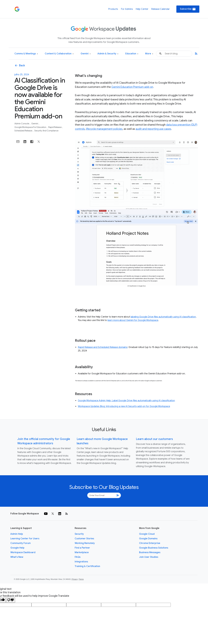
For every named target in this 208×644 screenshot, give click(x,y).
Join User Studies (149, 557)
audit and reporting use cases (153, 129)
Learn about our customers (154, 439)
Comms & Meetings (26, 54)
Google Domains (148, 539)
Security (79, 534)
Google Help (17, 548)
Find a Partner (82, 548)
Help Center (142, 9)
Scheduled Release (24, 131)
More (149, 54)
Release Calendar (160, 9)
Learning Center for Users (25, 539)
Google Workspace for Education (31, 127)
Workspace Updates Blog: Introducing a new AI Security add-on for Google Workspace (124, 406)
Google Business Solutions (154, 548)
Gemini (86, 54)
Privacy (75, 579)
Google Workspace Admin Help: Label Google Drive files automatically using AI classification (126, 401)
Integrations (81, 562)
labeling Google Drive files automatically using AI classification (163, 317)
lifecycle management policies (104, 129)
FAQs (78, 557)
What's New (17, 557)
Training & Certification (87, 566)
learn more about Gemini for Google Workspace (133, 320)
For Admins (127, 9)
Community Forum (21, 543)
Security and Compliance (46, 131)
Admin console (22, 124)
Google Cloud (147, 534)
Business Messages (150, 552)
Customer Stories (84, 539)
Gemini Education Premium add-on (132, 87)
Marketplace (82, 552)
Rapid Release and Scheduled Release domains (103, 347)
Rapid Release (55, 127)
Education (132, 54)
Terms (81, 579)
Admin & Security (108, 54)
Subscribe (188, 9)
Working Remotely (85, 543)
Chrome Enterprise (150, 543)
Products (113, 9)
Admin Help (17, 534)
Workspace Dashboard (23, 552)
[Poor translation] (11, 600)
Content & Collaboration (59, 54)
